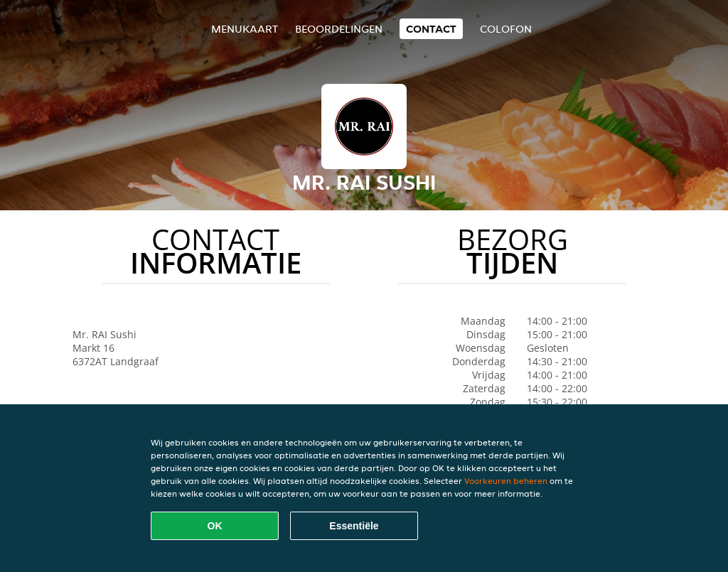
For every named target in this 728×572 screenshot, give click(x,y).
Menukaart (245, 29)
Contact (431, 29)
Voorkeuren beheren (506, 481)
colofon (506, 29)
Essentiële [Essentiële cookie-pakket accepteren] (354, 526)
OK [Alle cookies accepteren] (215, 526)
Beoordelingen (339, 29)
